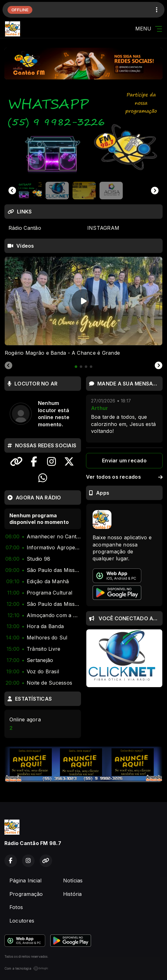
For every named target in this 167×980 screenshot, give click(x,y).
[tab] (76, 367)
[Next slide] (155, 191)
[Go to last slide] (12, 191)
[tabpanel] (83, 307)
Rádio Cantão (25, 228)
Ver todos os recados (124, 477)
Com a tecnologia (26, 968)
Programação (26, 894)
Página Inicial (25, 880)
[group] (83, 134)
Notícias (73, 880)
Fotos (16, 907)
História (73, 894)
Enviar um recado (124, 460)
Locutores (22, 921)
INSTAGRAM (103, 228)
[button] (30, 191)
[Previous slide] (8, 366)
